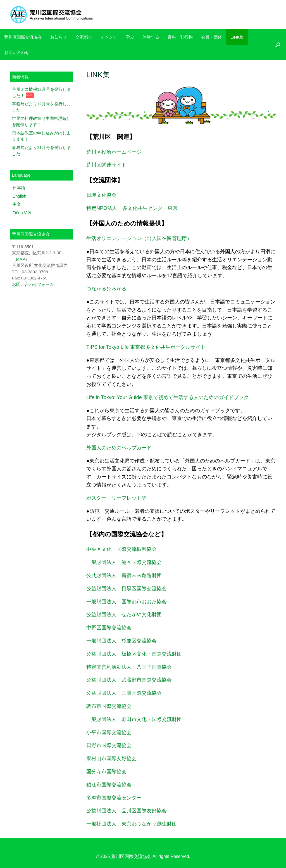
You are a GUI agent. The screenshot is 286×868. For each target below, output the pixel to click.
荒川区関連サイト (106, 165)
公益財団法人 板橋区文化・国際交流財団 (134, 654)
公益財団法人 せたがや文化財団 (124, 615)
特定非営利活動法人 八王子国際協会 (129, 667)
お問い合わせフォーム (33, 284)
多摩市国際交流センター (114, 798)
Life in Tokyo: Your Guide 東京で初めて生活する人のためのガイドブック (168, 397)
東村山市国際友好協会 (111, 758)
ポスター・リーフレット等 (116, 498)
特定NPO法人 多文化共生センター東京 (132, 208)
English (19, 196)
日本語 (19, 188)
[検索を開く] (278, 45)
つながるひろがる (106, 289)
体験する (151, 37)
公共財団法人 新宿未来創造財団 (124, 575)
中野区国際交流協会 (109, 628)
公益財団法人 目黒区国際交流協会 (127, 589)
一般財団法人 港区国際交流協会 (124, 562)
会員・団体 (212, 37)
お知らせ (59, 37)
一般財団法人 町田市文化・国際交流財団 (134, 719)
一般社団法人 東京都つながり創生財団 (132, 824)
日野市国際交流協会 (109, 745)
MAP (21, 259)
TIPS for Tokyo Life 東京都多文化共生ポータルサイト (146, 347)
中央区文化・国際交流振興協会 (121, 549)
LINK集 (237, 37)
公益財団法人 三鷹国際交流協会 (124, 693)
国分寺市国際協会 (106, 772)
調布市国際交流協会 (109, 706)
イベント (109, 37)
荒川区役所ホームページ (114, 152)
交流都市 (84, 37)
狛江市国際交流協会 (109, 785)
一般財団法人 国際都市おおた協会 (127, 602)
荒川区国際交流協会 (23, 37)
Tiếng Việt (22, 213)
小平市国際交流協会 (109, 732)
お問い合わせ (17, 52)
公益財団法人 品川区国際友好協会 (127, 811)
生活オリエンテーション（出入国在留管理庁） (139, 238)
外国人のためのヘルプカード (119, 448)
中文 (17, 204)
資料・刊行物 (180, 37)
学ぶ (130, 37)
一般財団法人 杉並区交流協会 (121, 641)
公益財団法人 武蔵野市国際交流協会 (129, 680)
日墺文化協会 (101, 195)
